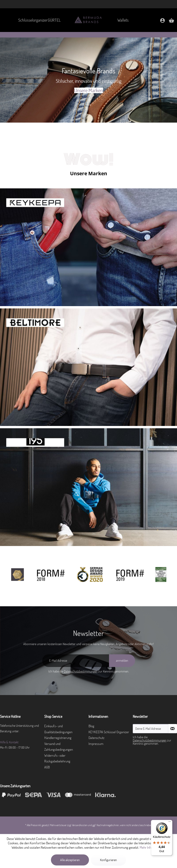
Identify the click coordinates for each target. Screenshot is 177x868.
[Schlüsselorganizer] (30, 20)
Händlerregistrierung (58, 738)
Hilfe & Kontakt (9, 742)
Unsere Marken (89, 90)
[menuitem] (30, 20)
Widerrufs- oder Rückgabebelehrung (57, 758)
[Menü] (170, 823)
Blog (91, 726)
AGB (47, 767)
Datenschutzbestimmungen (81, 671)
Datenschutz (96, 738)
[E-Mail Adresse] (76, 661)
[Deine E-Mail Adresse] (150, 729)
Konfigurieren (108, 860)
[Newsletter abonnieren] (173, 729)
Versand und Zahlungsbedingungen (59, 747)
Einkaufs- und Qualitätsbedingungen (58, 729)
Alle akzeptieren (70, 860)
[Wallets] (123, 20)
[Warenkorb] (171, 22)
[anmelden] (122, 661)
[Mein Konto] (162, 22)
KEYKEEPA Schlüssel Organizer (109, 732)
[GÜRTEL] (54, 20)
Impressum (96, 744)
